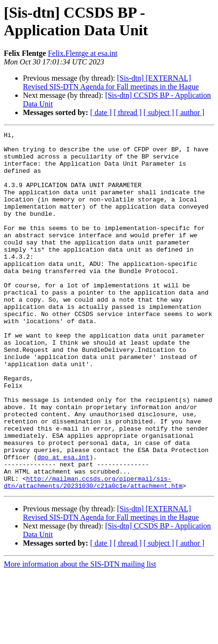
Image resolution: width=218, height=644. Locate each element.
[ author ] (190, 112)
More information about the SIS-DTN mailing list (80, 636)
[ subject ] (159, 112)
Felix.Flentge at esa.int (83, 53)
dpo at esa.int (63, 523)
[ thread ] (128, 112)
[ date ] (101, 112)
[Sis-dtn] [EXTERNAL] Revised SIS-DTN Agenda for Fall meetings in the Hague (111, 82)
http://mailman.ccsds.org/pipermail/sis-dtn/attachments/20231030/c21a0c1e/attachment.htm (93, 553)
